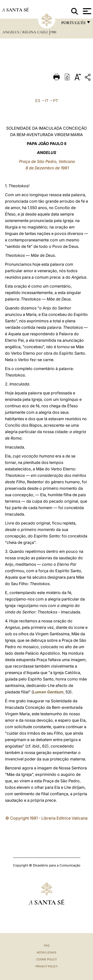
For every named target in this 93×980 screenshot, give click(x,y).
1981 (53, 32)
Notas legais (46, 952)
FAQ (47, 945)
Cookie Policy (46, 959)
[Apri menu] (86, 11)
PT (56, 101)
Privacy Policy (46, 966)
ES (38, 101)
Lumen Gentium (48, 692)
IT (47, 101)
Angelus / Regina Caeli (26, 32)
